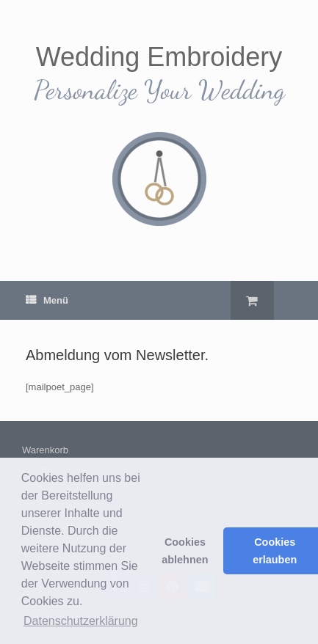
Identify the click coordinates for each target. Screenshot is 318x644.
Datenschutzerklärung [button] (81, 621)
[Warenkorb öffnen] (252, 300)
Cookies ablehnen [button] (185, 551)
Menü (47, 300)
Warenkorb (45, 450)
